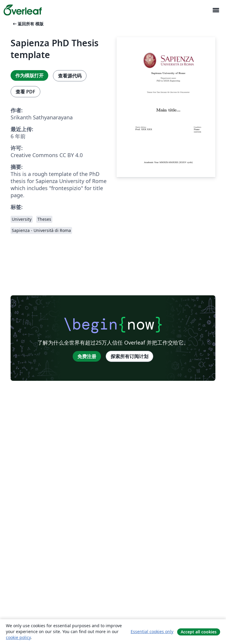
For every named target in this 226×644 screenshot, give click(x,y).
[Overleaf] (23, 10)
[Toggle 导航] (216, 10)
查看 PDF (25, 92)
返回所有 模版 (28, 24)
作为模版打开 (29, 75)
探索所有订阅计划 (129, 356)
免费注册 (87, 356)
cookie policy (18, 637)
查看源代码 (70, 76)
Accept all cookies (199, 632)
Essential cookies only (152, 631)
